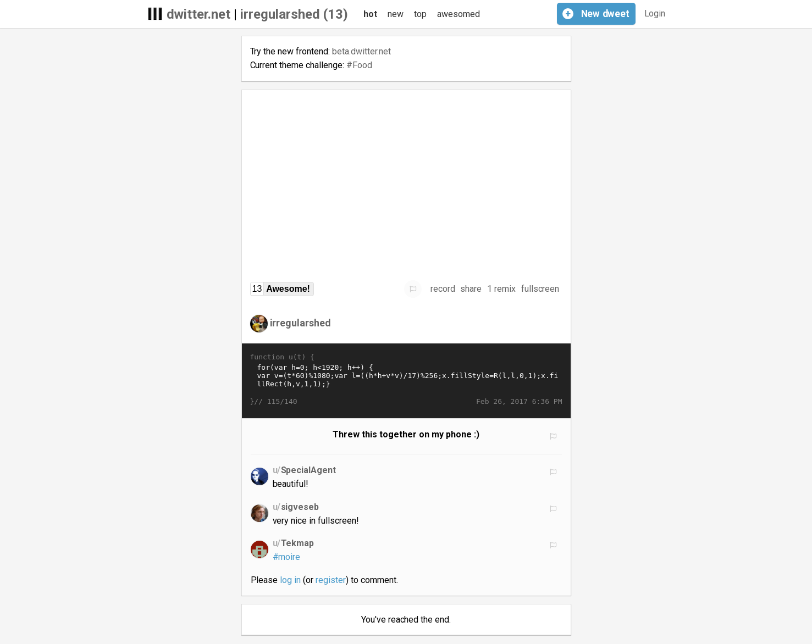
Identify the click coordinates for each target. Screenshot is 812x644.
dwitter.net (199, 14)
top (420, 14)
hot (370, 14)
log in (290, 580)
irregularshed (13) (294, 14)
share (471, 289)
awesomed (459, 14)
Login (655, 13)
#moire (287, 557)
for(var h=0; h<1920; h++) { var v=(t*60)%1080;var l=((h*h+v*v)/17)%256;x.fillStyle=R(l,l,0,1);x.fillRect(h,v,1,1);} (406, 380)
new (396, 14)
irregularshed (301, 323)
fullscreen (540, 289)
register (331, 580)
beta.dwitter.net (361, 51)
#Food (359, 65)
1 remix (501, 289)
